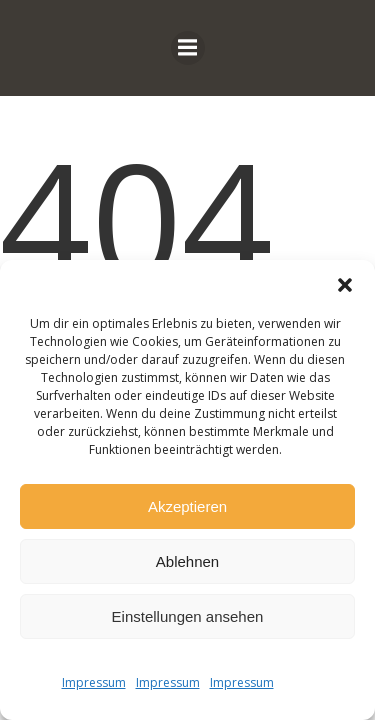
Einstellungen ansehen (188, 616)
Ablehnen (187, 561)
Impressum (94, 682)
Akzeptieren (187, 506)
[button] (345, 285)
